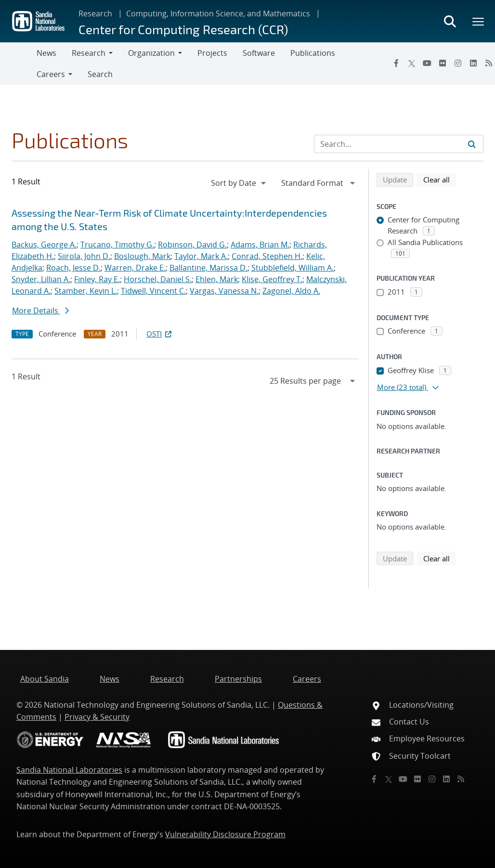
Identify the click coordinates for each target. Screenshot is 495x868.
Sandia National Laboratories (69, 770)
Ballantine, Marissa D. (208, 268)
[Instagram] (458, 63)
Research (95, 13)
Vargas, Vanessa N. (224, 291)
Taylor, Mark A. (201, 256)
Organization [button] (151, 53)
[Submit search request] (472, 144)
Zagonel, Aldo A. (291, 291)
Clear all (440, 179)
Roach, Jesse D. (73, 268)
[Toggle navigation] (18, 64)
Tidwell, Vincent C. (153, 291)
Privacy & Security (97, 717)
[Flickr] (443, 63)
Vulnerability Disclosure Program (225, 834)
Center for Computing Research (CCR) (183, 29)
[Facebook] (396, 63)
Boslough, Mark (142, 256)
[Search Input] (399, 144)
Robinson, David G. (192, 245)
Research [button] (89, 53)
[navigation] (239, 183)
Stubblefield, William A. (293, 268)
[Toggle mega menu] (479, 21)
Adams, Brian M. (260, 245)
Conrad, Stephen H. (267, 256)
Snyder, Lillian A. (41, 279)
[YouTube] (427, 63)
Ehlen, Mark (217, 279)
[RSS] (461, 779)
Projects (212, 53)
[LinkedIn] (473, 63)
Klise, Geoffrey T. (272, 279)
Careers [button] (51, 74)
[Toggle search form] (450, 21)
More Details (40, 311)
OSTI (160, 334)
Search (100, 74)
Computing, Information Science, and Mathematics (218, 13)
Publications (313, 53)
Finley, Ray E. (97, 279)
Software (259, 53)
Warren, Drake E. (135, 268)
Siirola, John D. (84, 256)
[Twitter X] (412, 63)
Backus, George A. (44, 245)
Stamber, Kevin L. (86, 291)
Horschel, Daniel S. (158, 279)
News (46, 53)
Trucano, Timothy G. (117, 245)
